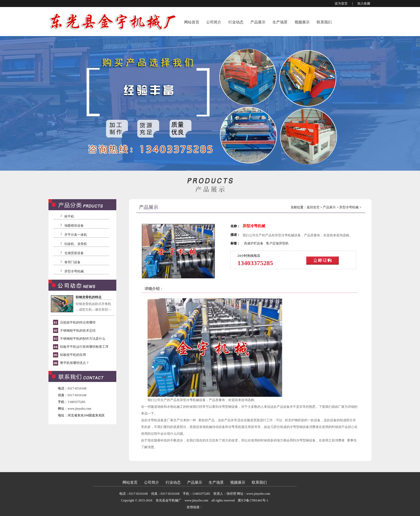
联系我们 (324, 22)
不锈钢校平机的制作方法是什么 (83, 339)
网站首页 (192, 22)
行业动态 (236, 22)
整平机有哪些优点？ (75, 363)
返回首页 (313, 207)
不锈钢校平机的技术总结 (78, 331)
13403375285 (76, 402)
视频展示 (302, 22)
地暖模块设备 (74, 226)
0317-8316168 (77, 388)
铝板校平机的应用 (73, 355)
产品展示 (258, 22)
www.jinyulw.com (79, 409)
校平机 (69, 216)
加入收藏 (364, 3)
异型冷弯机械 (74, 271)
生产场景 (280, 22)
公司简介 (214, 22)
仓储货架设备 (74, 253)
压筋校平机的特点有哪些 (78, 322)
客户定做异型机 (277, 243)
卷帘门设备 (72, 262)
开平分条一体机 (76, 235)
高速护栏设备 (254, 243)
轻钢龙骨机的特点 (89, 297)
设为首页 (341, 3)
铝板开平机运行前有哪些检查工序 (84, 347)
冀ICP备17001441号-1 (253, 500)
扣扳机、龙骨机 (76, 244)
